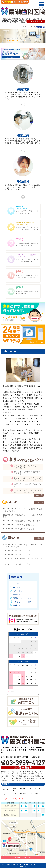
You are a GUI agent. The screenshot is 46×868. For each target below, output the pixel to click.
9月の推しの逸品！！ (17, 550)
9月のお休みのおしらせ (18, 529)
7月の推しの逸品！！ (17, 564)
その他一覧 (39, 495)
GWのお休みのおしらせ (19, 525)
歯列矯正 (17, 605)
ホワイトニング (20, 591)
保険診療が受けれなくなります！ (22, 521)
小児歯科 (17, 588)
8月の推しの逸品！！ (17, 554)
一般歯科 (17, 584)
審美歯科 (17, 595)
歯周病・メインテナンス (23, 598)
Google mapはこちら (23, 857)
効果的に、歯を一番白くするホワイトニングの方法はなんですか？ (28, 479)
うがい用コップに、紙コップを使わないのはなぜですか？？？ (28, 491)
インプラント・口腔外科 (23, 602)
